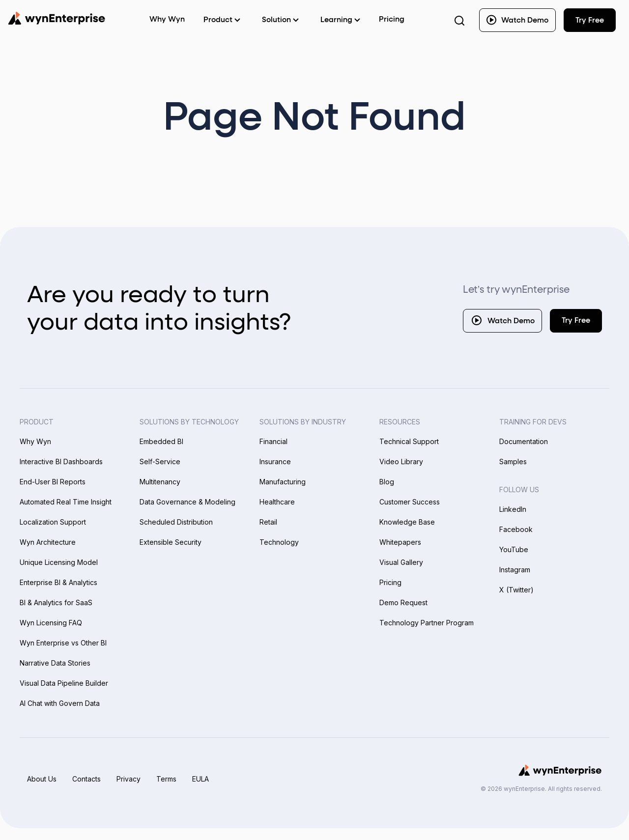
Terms (166, 779)
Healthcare (277, 502)
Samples (513, 462)
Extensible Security (171, 542)
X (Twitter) (516, 590)
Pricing (392, 19)
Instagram (515, 570)
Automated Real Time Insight (66, 502)
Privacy (129, 779)
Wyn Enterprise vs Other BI (63, 643)
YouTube (514, 549)
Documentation (524, 441)
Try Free (576, 321)
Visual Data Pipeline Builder (64, 683)
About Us (42, 779)
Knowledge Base (407, 522)
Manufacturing (283, 482)
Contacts (86, 779)
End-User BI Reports (53, 482)
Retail (268, 522)
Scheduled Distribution (176, 522)
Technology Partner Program (427, 623)
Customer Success (410, 502)
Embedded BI (161, 441)
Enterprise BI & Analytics (58, 582)
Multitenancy (160, 482)
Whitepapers (400, 542)
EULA (200, 779)
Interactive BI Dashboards (61, 462)
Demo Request (403, 602)
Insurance (275, 462)
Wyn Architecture (48, 542)
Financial (273, 441)
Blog (387, 482)
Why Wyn (35, 441)
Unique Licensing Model (59, 562)
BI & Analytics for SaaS (56, 602)
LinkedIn (513, 509)
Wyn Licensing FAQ (51, 623)
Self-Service (160, 462)
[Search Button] (459, 20)
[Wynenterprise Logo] (57, 18)
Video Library (401, 462)
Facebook (516, 529)
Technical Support (409, 441)
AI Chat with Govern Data (60, 703)
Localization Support (53, 522)
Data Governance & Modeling (187, 502)
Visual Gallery (401, 562)
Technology (279, 542)
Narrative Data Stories (55, 663)
